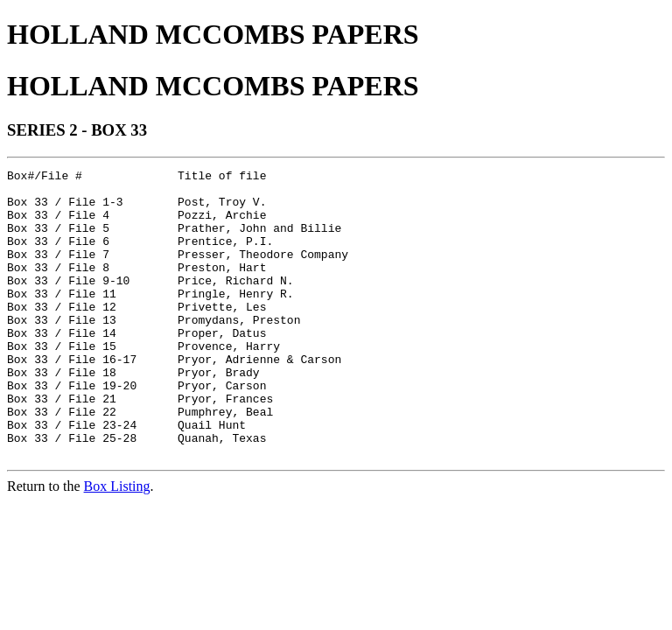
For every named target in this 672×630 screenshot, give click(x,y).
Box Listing (117, 544)
